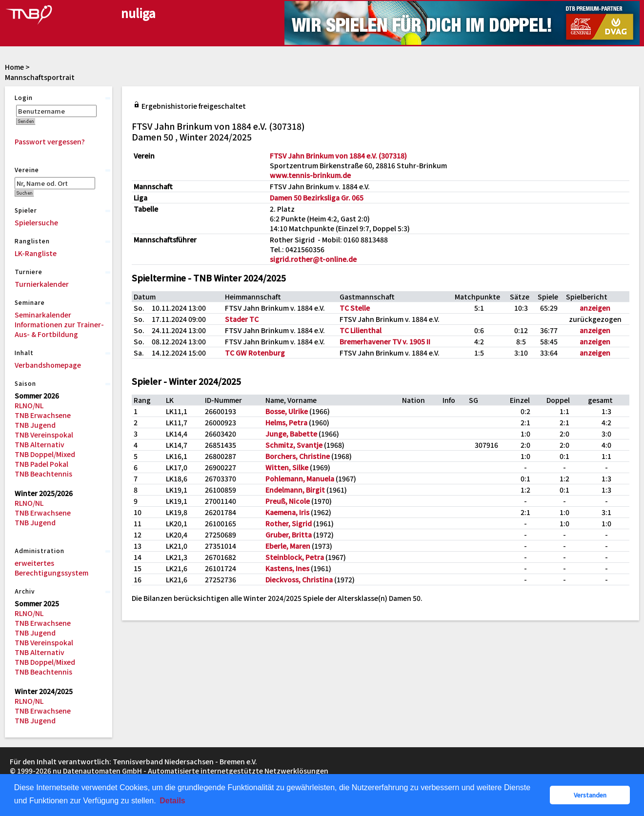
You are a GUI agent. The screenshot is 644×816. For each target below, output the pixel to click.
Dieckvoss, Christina (299, 579)
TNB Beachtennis (43, 474)
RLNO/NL (29, 405)
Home (14, 67)
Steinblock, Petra (295, 557)
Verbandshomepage (48, 365)
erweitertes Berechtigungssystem (51, 568)
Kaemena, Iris (287, 512)
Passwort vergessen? (50, 141)
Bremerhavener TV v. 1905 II (385, 341)
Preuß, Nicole (288, 501)
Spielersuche (36, 222)
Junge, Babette (291, 434)
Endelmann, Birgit (295, 490)
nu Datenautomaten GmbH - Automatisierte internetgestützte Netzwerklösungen (191, 771)
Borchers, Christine (298, 456)
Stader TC (242, 319)
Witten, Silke (287, 467)
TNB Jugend (35, 425)
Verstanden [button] (590, 795)
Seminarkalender (43, 315)
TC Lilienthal (361, 330)
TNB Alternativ (40, 444)
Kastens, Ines (287, 568)
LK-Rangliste (36, 253)
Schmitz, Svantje (294, 445)
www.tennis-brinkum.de (310, 175)
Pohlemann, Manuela (300, 478)
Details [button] (172, 801)
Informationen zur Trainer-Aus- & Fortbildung (59, 329)
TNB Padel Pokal (41, 464)
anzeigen (595, 308)
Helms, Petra (286, 422)
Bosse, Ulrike (287, 411)
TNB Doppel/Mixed (45, 454)
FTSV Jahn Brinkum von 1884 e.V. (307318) (338, 156)
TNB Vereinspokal (44, 435)
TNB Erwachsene (43, 415)
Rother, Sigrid (289, 523)
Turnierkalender (42, 284)
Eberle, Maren (288, 546)
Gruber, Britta (289, 535)
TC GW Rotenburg (255, 353)
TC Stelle (355, 308)
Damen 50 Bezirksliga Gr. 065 (317, 198)
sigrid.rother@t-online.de (313, 259)
